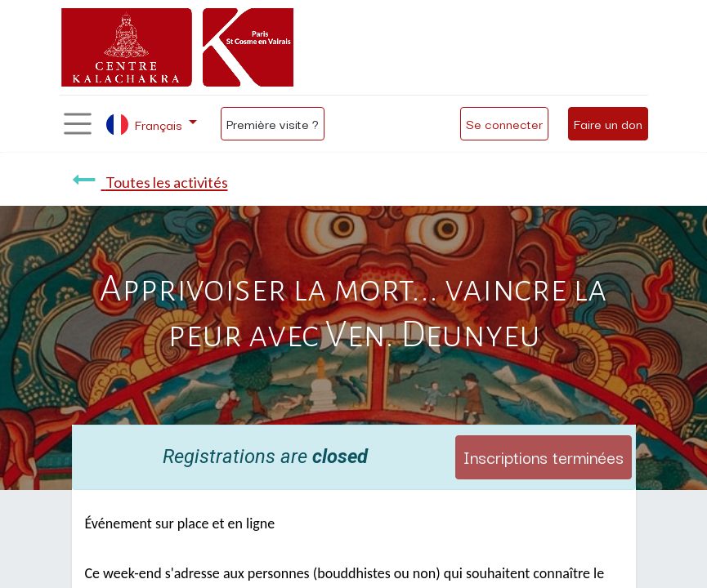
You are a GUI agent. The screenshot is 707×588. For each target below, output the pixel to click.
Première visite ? (273, 123)
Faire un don (608, 123)
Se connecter (504, 123)
